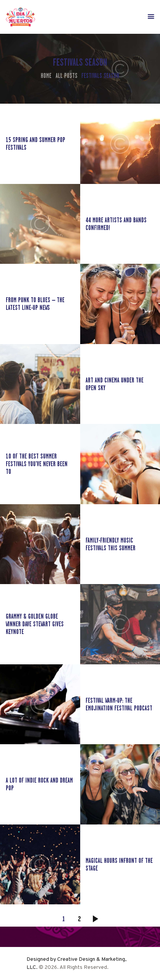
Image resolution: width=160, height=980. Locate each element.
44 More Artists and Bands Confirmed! (116, 224)
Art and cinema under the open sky (115, 384)
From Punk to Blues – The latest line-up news (35, 304)
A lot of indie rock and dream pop (39, 784)
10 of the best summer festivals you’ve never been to (37, 464)
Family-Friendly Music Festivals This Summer (111, 544)
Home (46, 76)
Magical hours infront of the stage (119, 864)
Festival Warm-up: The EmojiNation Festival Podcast (119, 704)
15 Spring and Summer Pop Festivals (35, 144)
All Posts (67, 76)
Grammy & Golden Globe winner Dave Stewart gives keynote (35, 624)
